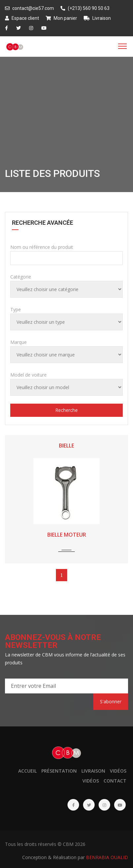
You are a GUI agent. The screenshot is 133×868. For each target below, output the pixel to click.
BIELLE (66, 446)
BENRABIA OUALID (107, 857)
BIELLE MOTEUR (67, 535)
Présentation (59, 771)
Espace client (22, 18)
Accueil (27, 771)
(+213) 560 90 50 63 (85, 8)
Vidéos (118, 771)
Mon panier (61, 18)
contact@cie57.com (29, 8)
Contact (115, 781)
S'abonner (111, 701)
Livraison (97, 18)
